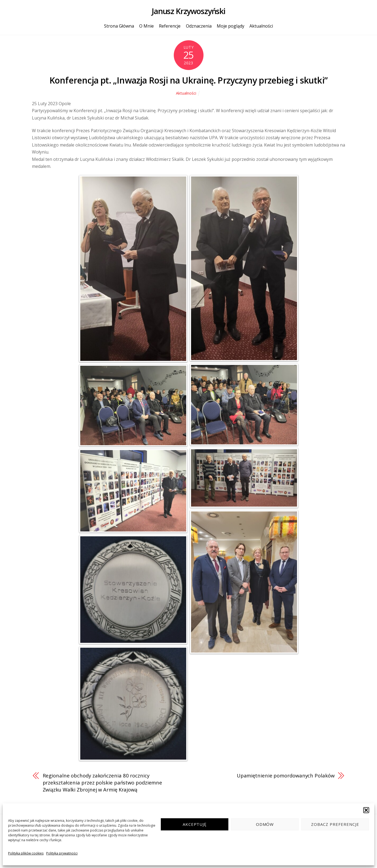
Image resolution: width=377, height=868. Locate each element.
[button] (366, 810)
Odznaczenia (199, 26)
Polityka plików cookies (26, 853)
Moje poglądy (231, 26)
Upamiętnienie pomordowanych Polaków (286, 775)
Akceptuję (195, 824)
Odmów (265, 824)
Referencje (170, 26)
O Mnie (146, 26)
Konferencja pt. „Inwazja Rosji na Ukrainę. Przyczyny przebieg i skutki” (188, 80)
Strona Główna (119, 26)
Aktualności (261, 26)
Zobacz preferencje (335, 824)
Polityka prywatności (62, 853)
